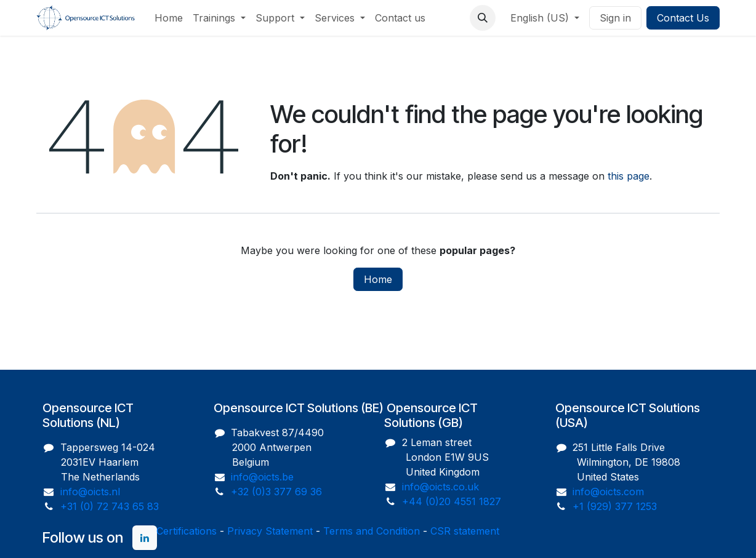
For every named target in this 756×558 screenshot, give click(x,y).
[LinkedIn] (145, 538)
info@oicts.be (262, 477)
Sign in (615, 18)
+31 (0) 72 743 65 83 (110, 506)
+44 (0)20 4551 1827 (452, 501)
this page (629, 176)
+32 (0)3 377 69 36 (276, 492)
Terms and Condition (372, 531)
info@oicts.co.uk (440, 487)
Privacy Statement (270, 531)
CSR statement (465, 531)
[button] (483, 18)
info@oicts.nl (90, 492)
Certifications (187, 531)
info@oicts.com (608, 492)
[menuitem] (169, 18)
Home (378, 279)
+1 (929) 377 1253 (615, 506)
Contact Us (683, 18)
